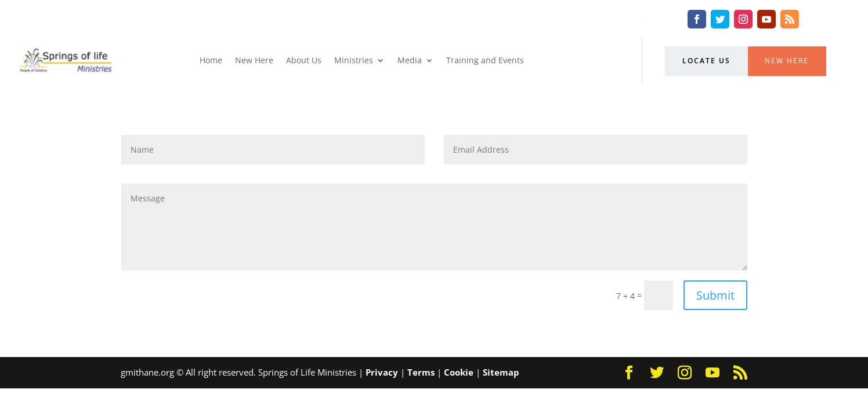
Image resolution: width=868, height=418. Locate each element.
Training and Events (485, 60)
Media (410, 60)
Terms (421, 372)
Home (211, 60)
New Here (254, 60)
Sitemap (501, 372)
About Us (304, 60)
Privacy (382, 372)
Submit (715, 295)
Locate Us (706, 61)
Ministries (354, 60)
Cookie (459, 372)
